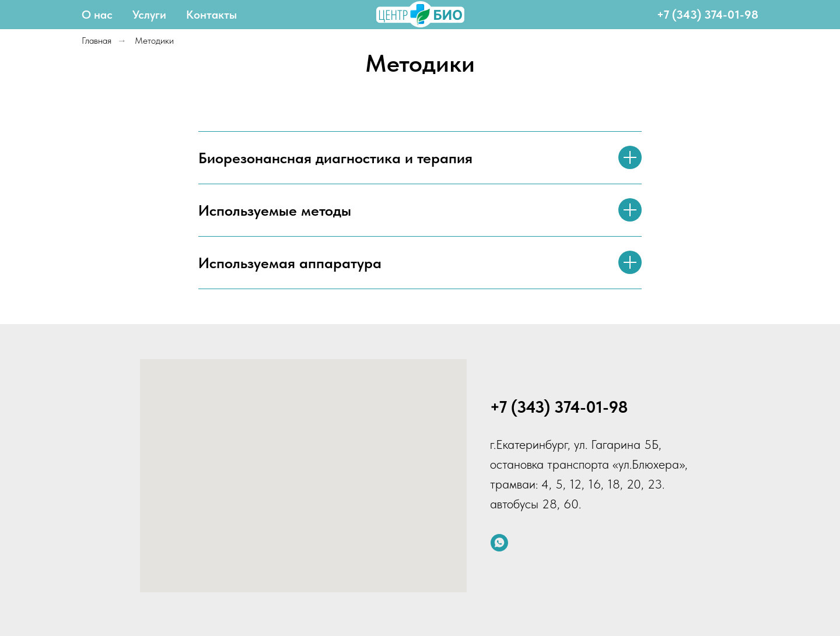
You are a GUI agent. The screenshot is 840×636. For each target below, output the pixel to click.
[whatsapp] (499, 543)
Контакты (211, 15)
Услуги (149, 15)
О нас (97, 15)
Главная (97, 41)
